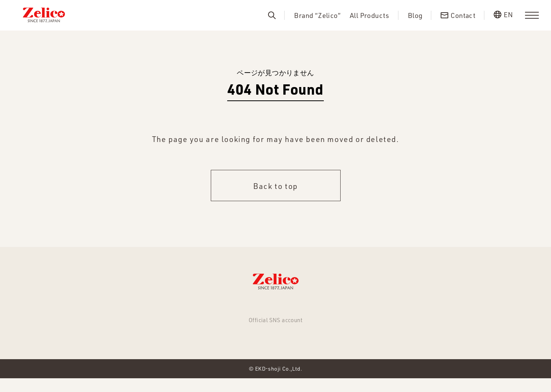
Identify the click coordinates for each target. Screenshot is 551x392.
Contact (339, 308)
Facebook (275, 342)
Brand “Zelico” (317, 15)
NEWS (153, 308)
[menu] (532, 15)
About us (300, 308)
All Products (370, 15)
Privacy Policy (386, 308)
